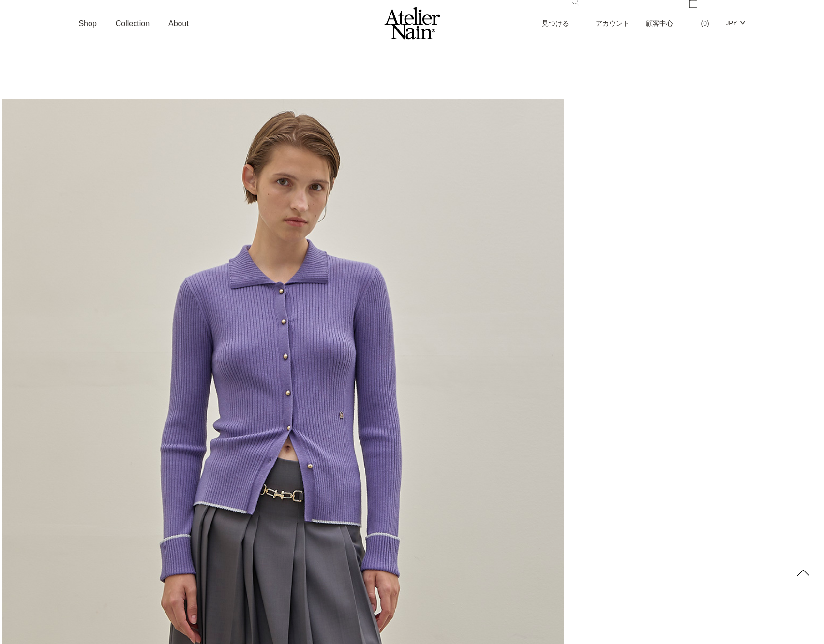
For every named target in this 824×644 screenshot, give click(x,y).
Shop (87, 23)
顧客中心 (659, 23)
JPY (732, 23)
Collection (133, 23)
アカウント (613, 23)
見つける (561, 14)
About (179, 23)
